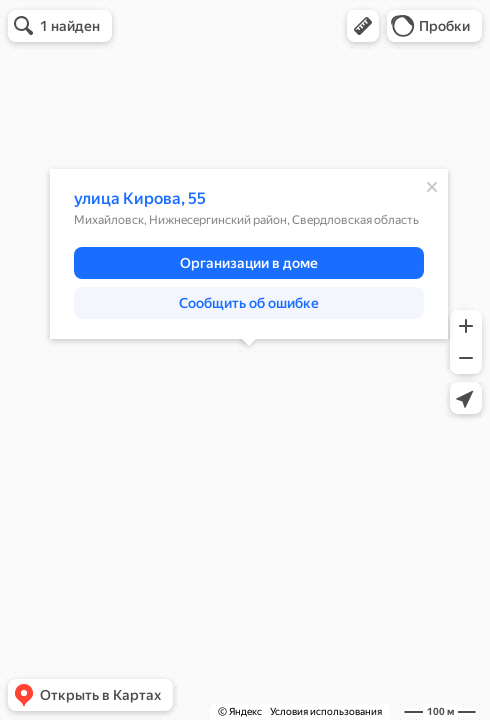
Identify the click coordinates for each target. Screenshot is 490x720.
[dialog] (249, 254)
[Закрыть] (432, 187)
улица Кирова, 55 (140, 198)
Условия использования (326, 711)
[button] (363, 26)
